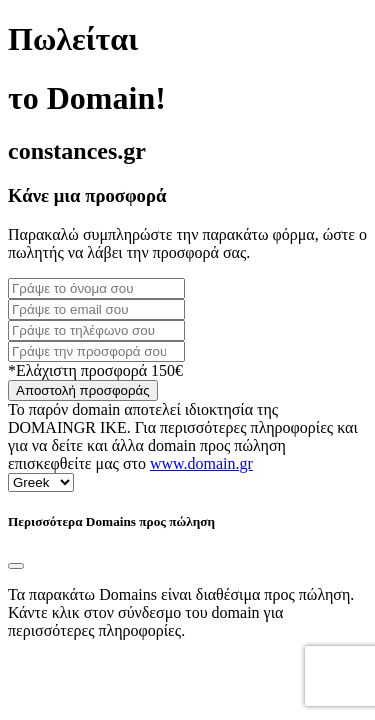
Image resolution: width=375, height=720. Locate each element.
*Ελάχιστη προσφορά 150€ (95, 370)
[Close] (16, 566)
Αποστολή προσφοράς (83, 390)
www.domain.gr (201, 463)
